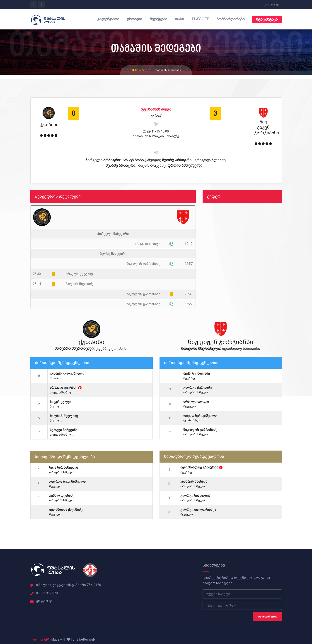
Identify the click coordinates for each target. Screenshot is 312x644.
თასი (179, 19)
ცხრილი (134, 19)
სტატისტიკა (267, 19)
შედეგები (158, 19)
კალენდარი (108, 19)
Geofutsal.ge (271, 5)
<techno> (40, 639)
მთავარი (139, 70)
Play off (200, 19)
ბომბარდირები (231, 19)
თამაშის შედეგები (168, 70)
